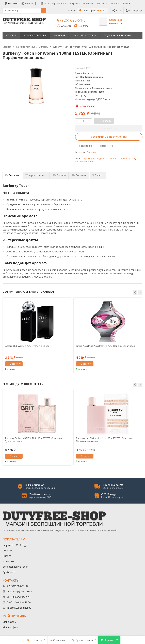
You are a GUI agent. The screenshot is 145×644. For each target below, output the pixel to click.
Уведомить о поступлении (109, 137)
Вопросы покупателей (15, 567)
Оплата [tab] (98, 175)
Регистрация (134, 10)
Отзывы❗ (29, 3)
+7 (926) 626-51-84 (18, 586)
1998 (133, 159)
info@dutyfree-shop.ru (19, 608)
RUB (72, 10)
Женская (11, 35)
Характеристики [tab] (36, 175)
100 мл (116, 159)
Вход (117, 10)
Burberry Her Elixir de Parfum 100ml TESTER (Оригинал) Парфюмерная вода (104, 440)
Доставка (102, 3)
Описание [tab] (12, 175)
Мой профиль (10, 627)
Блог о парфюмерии (53, 3)
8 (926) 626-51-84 (72, 20)
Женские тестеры (35, 35)
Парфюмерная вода (91, 159)
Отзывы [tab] (59, 175)
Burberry (92, 152)
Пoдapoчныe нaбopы (117, 35)
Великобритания (84, 162)
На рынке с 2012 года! (81, 3)
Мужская (59, 35)
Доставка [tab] (79, 175)
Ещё (127, 3)
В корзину (13, 364)
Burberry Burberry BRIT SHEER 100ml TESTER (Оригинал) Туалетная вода (34, 440)
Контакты (8, 561)
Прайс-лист (9, 572)
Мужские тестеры (84, 35)
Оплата (115, 3)
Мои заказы (9, 622)
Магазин (11, 3)
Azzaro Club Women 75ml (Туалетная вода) (28, 346)
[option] (37, 335)
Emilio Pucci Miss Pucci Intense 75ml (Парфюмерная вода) (106, 346)
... (139, 35)
